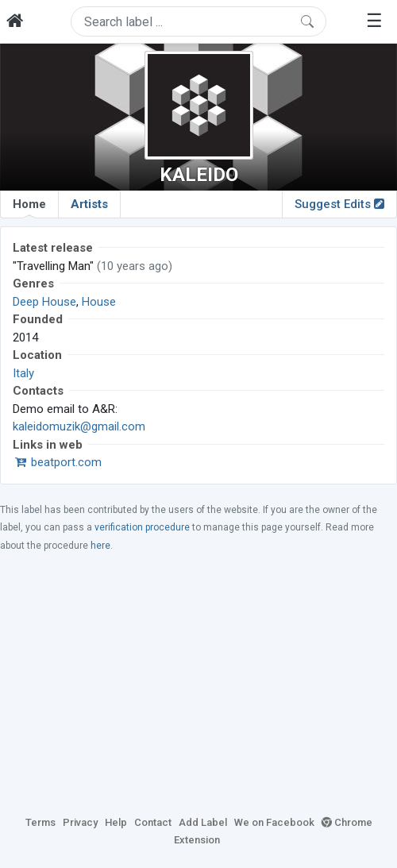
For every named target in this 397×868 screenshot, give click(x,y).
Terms (40, 822)
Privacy (80, 822)
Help (116, 822)
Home (29, 207)
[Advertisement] (198, 683)
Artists (89, 204)
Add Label (203, 822)
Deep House (44, 302)
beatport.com (57, 462)
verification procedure (142, 527)
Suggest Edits (339, 204)
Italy (23, 373)
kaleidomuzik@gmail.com (79, 426)
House (99, 302)
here (100, 546)
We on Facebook (274, 822)
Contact (153, 822)
